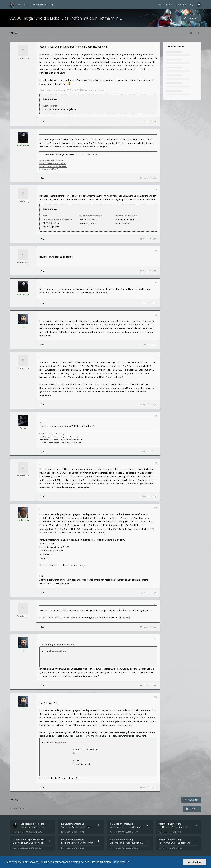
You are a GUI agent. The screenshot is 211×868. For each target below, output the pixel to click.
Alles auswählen (57, 651)
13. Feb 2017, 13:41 (148, 685)
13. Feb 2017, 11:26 (148, 627)
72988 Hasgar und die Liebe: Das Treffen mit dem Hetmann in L (66, 18)
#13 (156, 697)
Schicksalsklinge (40, 5)
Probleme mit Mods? (49, 169)
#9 (156, 463)
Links (160, 5)
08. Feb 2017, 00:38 (148, 496)
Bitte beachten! (90, 154)
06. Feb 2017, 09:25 (148, 271)
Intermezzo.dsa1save (126, 216)
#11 (156, 604)
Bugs (53, 5)
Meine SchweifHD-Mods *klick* (53, 166)
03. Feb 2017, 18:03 (148, 122)
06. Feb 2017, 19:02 (148, 303)
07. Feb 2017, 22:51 (148, 404)
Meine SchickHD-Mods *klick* (53, 163)
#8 (156, 416)
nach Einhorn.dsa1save (91, 216)
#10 (156, 508)
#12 (156, 638)
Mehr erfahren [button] (121, 862)
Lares (61, 90)
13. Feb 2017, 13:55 (148, 787)
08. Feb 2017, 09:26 (148, 593)
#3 (156, 190)
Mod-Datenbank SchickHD (51, 160)
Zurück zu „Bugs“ (19, 808)
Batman (23, 428)
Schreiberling (23, 58)
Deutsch (26, 5)
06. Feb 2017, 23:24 (148, 345)
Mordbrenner (23, 520)
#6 (156, 315)
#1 (156, 46)
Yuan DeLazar (23, 145)
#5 (156, 283)
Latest (169, 5)
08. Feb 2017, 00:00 (148, 451)
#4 (156, 251)
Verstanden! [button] (195, 862)
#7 (156, 356)
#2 (156, 133)
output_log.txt (50, 106)
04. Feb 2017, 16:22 (148, 239)
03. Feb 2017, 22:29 (148, 178)
